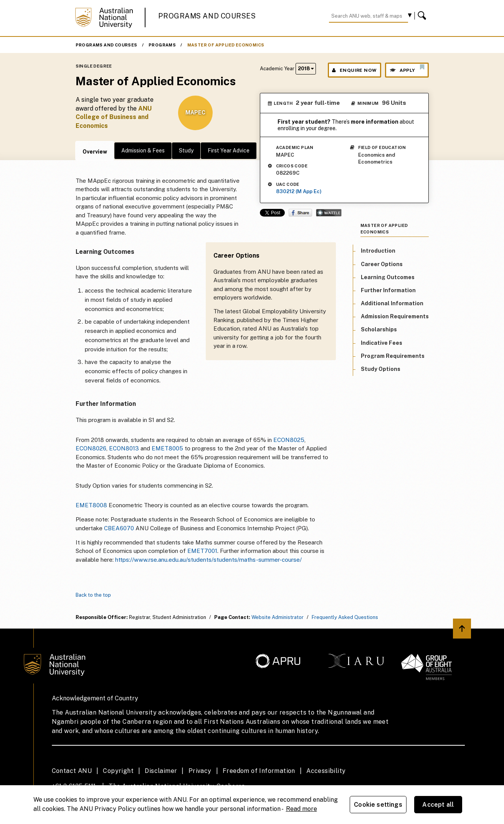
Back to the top (93, 595)
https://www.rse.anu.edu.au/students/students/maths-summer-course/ (208, 560)
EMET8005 (167, 448)
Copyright (118, 771)
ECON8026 (91, 448)
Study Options (381, 369)
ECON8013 (124, 448)
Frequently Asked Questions (345, 617)
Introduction (378, 251)
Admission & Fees (143, 151)
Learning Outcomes (388, 277)
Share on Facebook (300, 213)
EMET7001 (202, 551)
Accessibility (326, 771)
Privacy (200, 771)
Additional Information (392, 303)
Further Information (388, 290)
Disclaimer (161, 771)
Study (186, 151)
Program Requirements (393, 356)
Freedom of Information (259, 771)
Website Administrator (278, 617)
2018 (306, 69)
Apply (407, 68)
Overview (95, 152)
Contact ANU (72, 771)
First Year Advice (229, 151)
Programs (162, 45)
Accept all (438, 805)
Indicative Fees (382, 343)
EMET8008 (91, 505)
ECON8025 (289, 440)
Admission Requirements (395, 316)
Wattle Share (329, 213)
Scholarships (379, 329)
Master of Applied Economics (226, 45)
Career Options (382, 264)
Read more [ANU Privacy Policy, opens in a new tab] (302, 809)
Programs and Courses (207, 16)
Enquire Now (354, 70)
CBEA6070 (119, 528)
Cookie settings (378, 805)
